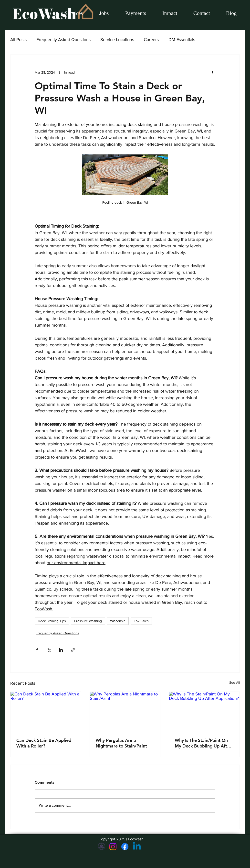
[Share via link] (73, 650)
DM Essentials (182, 40)
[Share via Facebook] (37, 650)
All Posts (18, 40)
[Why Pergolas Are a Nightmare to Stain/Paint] (125, 712)
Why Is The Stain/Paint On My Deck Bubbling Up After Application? (203, 743)
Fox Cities (141, 621)
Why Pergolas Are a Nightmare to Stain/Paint (121, 743)
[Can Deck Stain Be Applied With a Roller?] (46, 712)
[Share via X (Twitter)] (49, 650)
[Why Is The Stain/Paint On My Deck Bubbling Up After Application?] (204, 712)
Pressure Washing (88, 621)
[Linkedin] (137, 847)
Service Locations (117, 40)
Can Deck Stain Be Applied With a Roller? (44, 743)
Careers (151, 40)
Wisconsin (118, 621)
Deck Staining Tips (52, 621)
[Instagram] (113, 847)
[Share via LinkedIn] (61, 650)
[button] (104, 13)
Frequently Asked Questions (63, 40)
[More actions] (212, 72)
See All (234, 682)
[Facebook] (125, 847)
